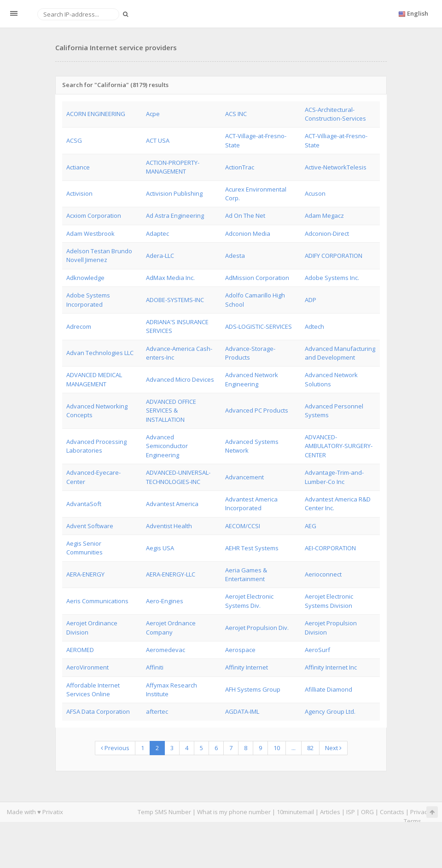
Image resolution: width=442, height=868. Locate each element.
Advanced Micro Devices (180, 379)
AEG (311, 526)
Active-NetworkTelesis (336, 167)
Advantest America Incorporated (251, 504)
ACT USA (158, 140)
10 (277, 748)
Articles (330, 812)
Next (333, 748)
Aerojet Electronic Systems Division (329, 601)
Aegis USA (160, 548)
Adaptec (157, 233)
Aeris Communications (97, 601)
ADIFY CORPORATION (334, 256)
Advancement (244, 477)
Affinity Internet (247, 667)
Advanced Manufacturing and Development (340, 353)
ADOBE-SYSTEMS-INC (175, 300)
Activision (79, 193)
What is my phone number (234, 812)
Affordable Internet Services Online (93, 690)
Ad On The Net (245, 216)
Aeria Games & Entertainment (246, 574)
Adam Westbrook (90, 233)
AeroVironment (87, 667)
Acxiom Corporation (94, 216)
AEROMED (80, 650)
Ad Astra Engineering (175, 216)
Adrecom (79, 326)
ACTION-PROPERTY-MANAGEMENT (173, 167)
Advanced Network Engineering (252, 379)
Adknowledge (85, 278)
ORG (367, 812)
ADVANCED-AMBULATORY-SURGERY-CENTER (339, 446)
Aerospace (240, 650)
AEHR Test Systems (252, 548)
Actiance (78, 167)
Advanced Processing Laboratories (96, 446)
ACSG (74, 140)
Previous (115, 748)
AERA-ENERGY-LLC (171, 574)
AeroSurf (317, 650)
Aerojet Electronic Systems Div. (249, 601)
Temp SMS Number (164, 812)
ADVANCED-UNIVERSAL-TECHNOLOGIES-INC (178, 477)
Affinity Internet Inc (331, 667)
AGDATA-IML (242, 711)
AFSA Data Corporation (98, 711)
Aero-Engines (165, 601)
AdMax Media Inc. (170, 278)
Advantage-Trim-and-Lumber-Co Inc (334, 477)
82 (310, 748)
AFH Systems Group (253, 689)
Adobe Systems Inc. (332, 278)
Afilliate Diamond (329, 689)
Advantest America (172, 504)
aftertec (157, 711)
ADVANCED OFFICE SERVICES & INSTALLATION (171, 411)
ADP (311, 300)
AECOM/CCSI (243, 526)
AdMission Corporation (257, 278)
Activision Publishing (174, 193)
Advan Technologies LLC (100, 353)
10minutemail (295, 812)
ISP (351, 812)
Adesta (235, 256)
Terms (413, 821)
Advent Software (90, 526)
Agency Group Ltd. (330, 711)
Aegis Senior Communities (84, 548)
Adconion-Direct (327, 233)
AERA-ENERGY (85, 574)
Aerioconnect (323, 574)
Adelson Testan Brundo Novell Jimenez (99, 255)
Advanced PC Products (257, 410)
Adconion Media (248, 233)
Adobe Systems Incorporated (88, 300)
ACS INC (236, 114)
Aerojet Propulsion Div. (257, 628)
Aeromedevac (166, 650)
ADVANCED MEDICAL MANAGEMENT (94, 379)
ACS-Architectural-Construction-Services (335, 114)
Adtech (314, 326)
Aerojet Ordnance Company (171, 627)
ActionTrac (240, 167)
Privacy (420, 812)
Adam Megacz (324, 216)
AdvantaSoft (84, 504)
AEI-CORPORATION (330, 548)
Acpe (153, 114)
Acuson (315, 193)
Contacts (392, 812)
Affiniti (155, 667)
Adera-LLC (160, 256)
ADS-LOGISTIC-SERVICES (259, 326)
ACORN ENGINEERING (96, 114)
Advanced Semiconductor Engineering (167, 446)
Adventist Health (169, 526)
